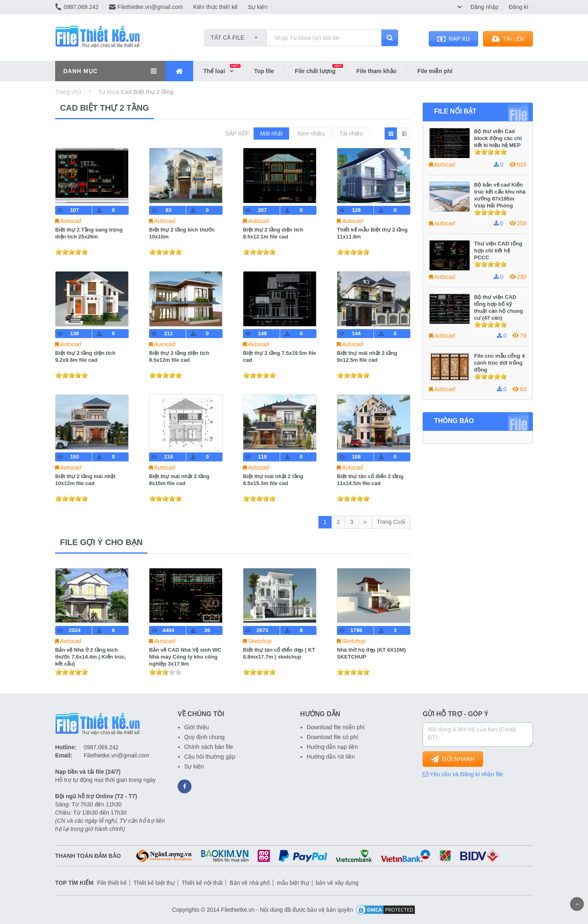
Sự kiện (258, 7)
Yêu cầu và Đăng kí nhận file (463, 774)
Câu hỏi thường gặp (210, 757)
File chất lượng (320, 71)
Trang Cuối (391, 522)
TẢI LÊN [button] (508, 39)
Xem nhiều (311, 134)
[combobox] (235, 35)
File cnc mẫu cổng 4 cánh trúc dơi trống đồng (499, 363)
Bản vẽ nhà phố (250, 883)
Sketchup (260, 641)
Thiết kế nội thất (202, 883)
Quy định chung (204, 737)
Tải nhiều (351, 134)
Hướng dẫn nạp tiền (332, 747)
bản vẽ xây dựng (337, 883)
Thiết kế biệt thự (154, 883)
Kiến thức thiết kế (215, 7)
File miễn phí (435, 71)
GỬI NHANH (453, 759)
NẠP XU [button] (453, 39)
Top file (264, 71)
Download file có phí (332, 737)
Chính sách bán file (209, 747)
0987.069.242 (77, 7)
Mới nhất (271, 134)
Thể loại (223, 71)
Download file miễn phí (336, 727)
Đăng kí (519, 7)
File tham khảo (376, 71)
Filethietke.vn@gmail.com (146, 7)
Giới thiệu (197, 727)
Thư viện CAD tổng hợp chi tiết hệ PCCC (498, 250)
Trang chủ (68, 92)
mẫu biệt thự (293, 883)
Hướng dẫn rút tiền (331, 757)
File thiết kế (112, 883)
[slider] (71, 252)
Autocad (70, 221)
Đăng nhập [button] (484, 7)
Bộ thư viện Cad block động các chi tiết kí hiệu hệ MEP (498, 138)
